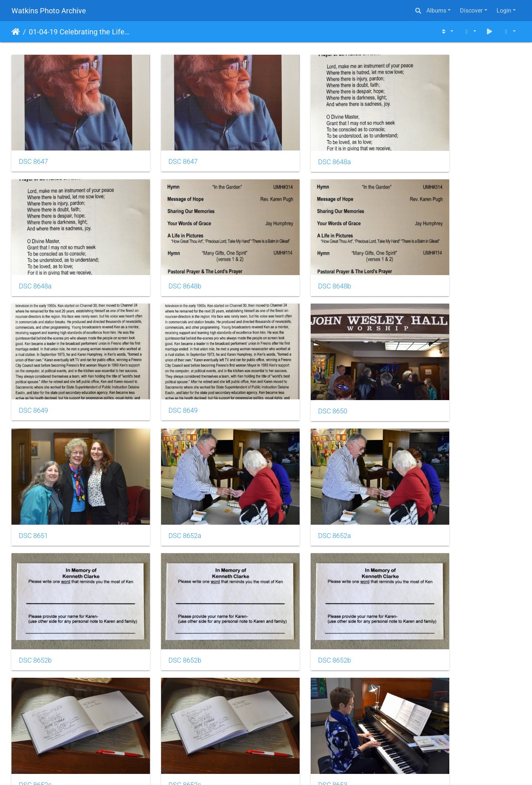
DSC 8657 (294, 703)
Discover (471, 11)
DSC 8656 (33, 703)
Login (504, 11)
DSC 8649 (294, 259)
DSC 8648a (295, 148)
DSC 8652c (425, 481)
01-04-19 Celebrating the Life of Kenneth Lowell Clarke (80, 32)
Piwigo (282, 769)
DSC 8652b (35, 481)
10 (293, 741)
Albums (436, 11)
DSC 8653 (163, 592)
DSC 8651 (163, 370)
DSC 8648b (35, 259)
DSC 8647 (33, 148)
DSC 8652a (295, 370)
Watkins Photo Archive (49, 11)
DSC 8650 (33, 370)
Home (16, 32)
